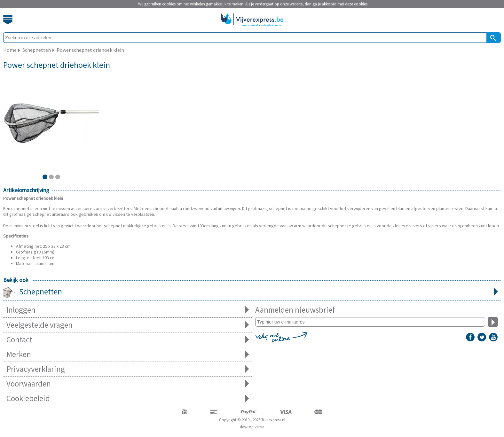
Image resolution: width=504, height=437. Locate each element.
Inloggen (128, 310)
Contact (128, 340)
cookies (361, 4)
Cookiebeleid (128, 398)
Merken (128, 354)
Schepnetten (252, 292)
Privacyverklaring (128, 369)
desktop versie (252, 427)
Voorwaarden (128, 384)
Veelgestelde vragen (128, 325)
